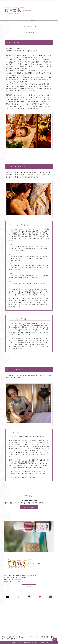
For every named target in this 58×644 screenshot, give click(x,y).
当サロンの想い (29, 21)
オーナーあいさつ (29, 33)
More (29, 587)
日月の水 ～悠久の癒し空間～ (26, 643)
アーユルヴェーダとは (29, 27)
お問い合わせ (29, 507)
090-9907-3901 (31, 501)
